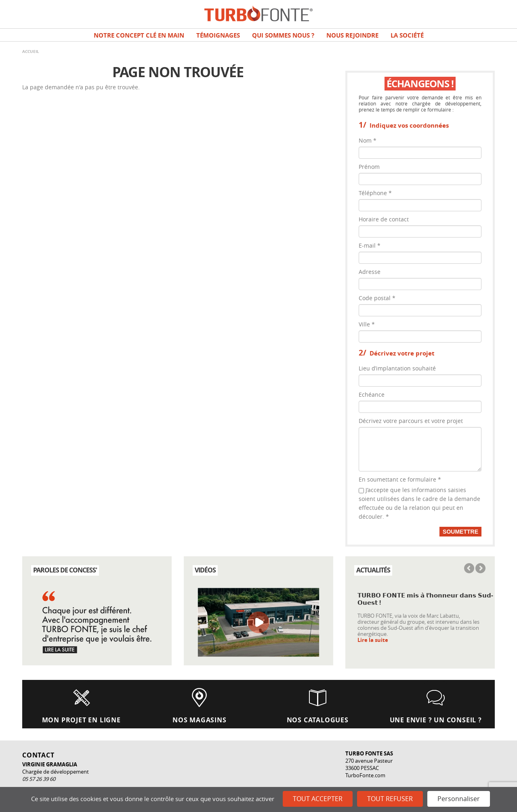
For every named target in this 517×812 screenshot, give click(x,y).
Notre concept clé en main (139, 35)
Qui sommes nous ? (283, 35)
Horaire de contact (384, 219)
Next (480, 569)
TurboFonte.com (365, 775)
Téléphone (375, 193)
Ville (367, 324)
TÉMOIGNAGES (218, 35)
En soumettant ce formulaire (400, 479)
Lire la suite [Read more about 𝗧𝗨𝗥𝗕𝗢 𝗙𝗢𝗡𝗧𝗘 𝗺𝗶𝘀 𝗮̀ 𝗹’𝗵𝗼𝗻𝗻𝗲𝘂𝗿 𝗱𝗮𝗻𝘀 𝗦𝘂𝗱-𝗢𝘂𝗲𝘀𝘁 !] (373, 640)
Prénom (369, 167)
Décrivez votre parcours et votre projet (411, 421)
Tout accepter (318, 799)
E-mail (370, 245)
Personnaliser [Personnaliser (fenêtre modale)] (459, 799)
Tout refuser (390, 799)
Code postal (377, 298)
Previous (470, 569)
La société (407, 35)
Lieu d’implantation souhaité (397, 368)
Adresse (370, 272)
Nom (368, 140)
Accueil (31, 51)
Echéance (372, 394)
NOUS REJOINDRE (352, 35)
